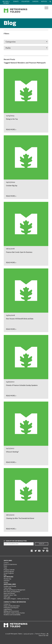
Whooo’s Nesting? (12, 452)
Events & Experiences (10, 565)
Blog (5, 575)
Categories (26, 42)
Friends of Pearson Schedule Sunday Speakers (22, 386)
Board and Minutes (9, 593)
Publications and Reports (11, 608)
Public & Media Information (12, 606)
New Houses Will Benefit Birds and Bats (20, 319)
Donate (16, 2)
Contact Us (7, 604)
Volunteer (25, 2)
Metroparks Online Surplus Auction (14, 613)
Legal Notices (8, 610)
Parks (26, 48)
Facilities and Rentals (10, 586)
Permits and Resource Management (14, 590)
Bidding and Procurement (11, 611)
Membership (8, 579)
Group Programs (9, 573)
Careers (35, 2)
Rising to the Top (12, 119)
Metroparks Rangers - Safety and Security (16, 599)
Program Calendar (9, 570)
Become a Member (6, 2)
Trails (5, 568)
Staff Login (7, 597)
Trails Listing (7, 588)
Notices (44, 2)
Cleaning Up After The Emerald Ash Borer (20, 519)
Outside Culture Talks (10, 595)
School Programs (9, 572)
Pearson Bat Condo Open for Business (19, 252)
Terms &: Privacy (40, 634)
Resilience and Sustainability (12, 615)
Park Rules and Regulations (12, 592)
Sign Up (41, 544)
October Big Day (12, 186)
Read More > (11, 130)
